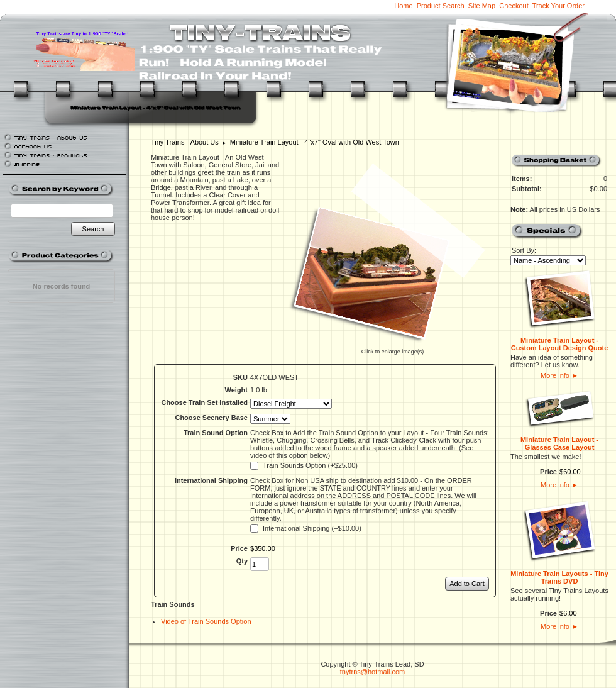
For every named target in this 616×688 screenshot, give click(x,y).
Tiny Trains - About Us (185, 142)
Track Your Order (558, 6)
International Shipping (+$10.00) (312, 528)
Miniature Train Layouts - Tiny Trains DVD (559, 577)
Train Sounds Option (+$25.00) (310, 465)
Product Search (441, 6)
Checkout (514, 6)
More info (559, 375)
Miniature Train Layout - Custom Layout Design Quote (560, 344)
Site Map (482, 6)
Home (403, 6)
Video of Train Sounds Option (206, 621)
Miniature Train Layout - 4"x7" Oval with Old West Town (315, 142)
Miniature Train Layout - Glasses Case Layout (559, 443)
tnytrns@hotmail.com (372, 672)
